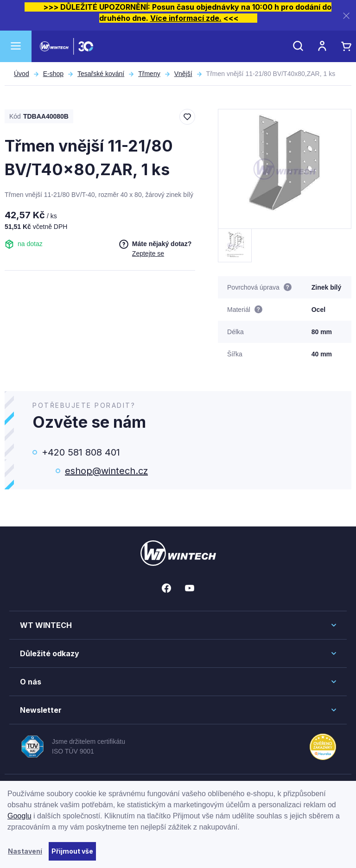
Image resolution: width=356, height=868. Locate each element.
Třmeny (149, 74)
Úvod (22, 74)
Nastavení (25, 851)
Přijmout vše (72, 851)
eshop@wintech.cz (106, 471)
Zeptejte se (148, 253)
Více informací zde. (186, 18)
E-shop (53, 74)
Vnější (183, 74)
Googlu (19, 816)
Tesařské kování (101, 74)
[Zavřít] (346, 16)
